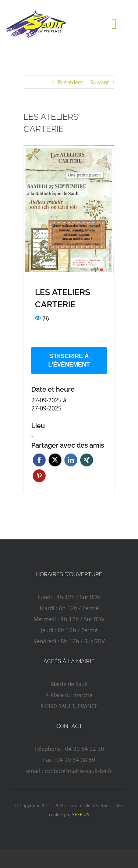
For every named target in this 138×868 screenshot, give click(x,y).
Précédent (70, 82)
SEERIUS (81, 814)
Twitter (55, 460)
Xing (87, 460)
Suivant (100, 82)
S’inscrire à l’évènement (69, 360)
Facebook (39, 460)
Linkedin (71, 460)
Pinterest (39, 476)
